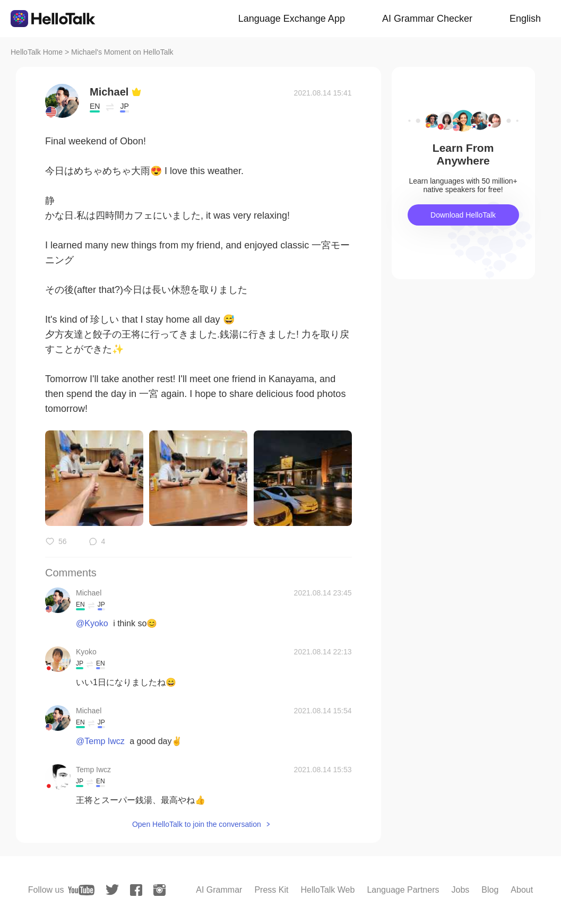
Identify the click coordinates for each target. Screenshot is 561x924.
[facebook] (136, 890)
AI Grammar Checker (427, 19)
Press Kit (271, 890)
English (525, 19)
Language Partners (403, 890)
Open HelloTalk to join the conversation (197, 824)
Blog (490, 890)
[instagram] (159, 890)
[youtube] (81, 890)
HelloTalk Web (327, 890)
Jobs (461, 890)
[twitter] (112, 890)
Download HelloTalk (463, 215)
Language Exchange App (292, 19)
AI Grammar (219, 890)
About (522, 890)
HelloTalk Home (37, 52)
